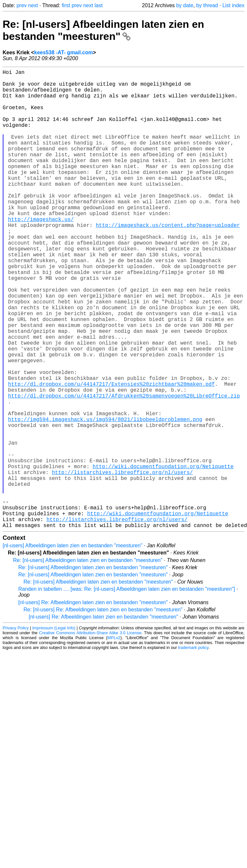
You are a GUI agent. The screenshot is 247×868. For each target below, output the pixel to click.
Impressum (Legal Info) (54, 730)
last (99, 5)
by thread (207, 5)
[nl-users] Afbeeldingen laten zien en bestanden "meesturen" (73, 647)
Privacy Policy (16, 730)
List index (233, 5)
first (66, 5)
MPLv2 (114, 740)
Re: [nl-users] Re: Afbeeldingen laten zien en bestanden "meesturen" (103, 712)
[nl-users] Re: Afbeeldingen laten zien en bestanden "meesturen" (93, 704)
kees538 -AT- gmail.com (64, 52)
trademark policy (193, 749)
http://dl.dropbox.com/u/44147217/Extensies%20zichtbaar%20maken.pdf (112, 454)
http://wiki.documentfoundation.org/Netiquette (163, 555)
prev (22, 5)
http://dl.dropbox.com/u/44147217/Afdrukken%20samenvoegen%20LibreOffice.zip (124, 469)
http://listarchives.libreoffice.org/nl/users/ (122, 562)
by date (185, 5)
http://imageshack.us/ (41, 253)
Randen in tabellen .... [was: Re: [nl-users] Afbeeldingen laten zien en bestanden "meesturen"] (127, 691)
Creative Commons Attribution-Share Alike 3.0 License (90, 735)
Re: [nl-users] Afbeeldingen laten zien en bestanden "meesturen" (103, 30)
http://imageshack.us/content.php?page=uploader (168, 260)
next (33, 5)
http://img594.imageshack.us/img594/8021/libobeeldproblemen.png (105, 498)
